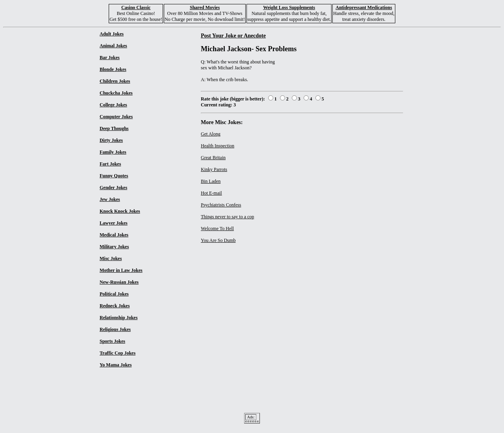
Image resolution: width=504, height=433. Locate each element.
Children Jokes (115, 81)
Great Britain (213, 158)
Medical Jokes (114, 235)
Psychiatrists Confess (221, 205)
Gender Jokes (113, 188)
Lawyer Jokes (114, 223)
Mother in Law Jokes (121, 270)
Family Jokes (113, 152)
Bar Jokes (110, 58)
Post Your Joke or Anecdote (233, 35)
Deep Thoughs (114, 128)
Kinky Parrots (214, 169)
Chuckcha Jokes (116, 93)
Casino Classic (136, 7)
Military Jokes (114, 247)
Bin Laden (211, 181)
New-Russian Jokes (119, 282)
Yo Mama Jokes (116, 365)
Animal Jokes (113, 46)
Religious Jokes (115, 329)
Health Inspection (218, 146)
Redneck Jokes (115, 306)
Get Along (211, 134)
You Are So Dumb (218, 240)
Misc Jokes (111, 258)
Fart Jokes (110, 164)
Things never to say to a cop (227, 217)
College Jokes (113, 105)
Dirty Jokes (111, 140)
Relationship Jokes (119, 318)
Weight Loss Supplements (289, 7)
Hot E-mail (211, 193)
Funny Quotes (114, 176)
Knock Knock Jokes (120, 211)
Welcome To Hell (217, 229)
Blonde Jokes (113, 69)
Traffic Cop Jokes (118, 353)
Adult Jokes (112, 34)
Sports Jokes (112, 341)
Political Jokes (114, 294)
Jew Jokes (110, 199)
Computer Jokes (116, 117)
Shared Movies (205, 7)
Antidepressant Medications (364, 7)
